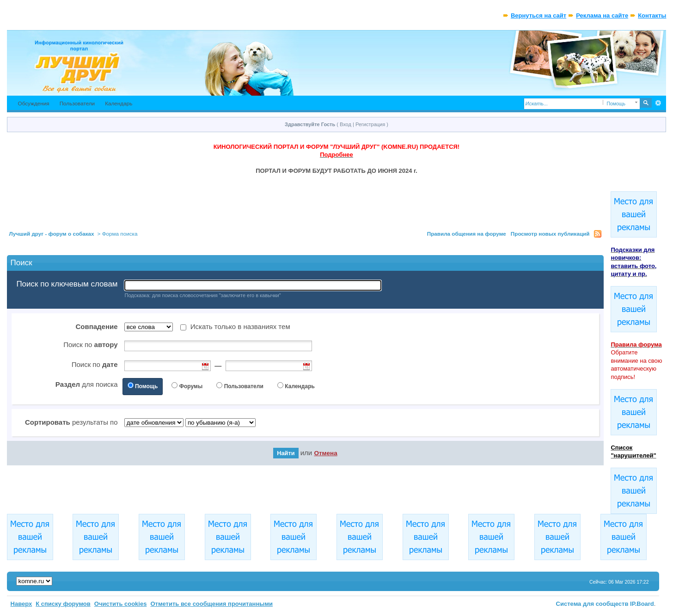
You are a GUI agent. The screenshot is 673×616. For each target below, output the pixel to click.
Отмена (325, 453)
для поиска (87, 384)
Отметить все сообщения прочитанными (211, 604)
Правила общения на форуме (467, 234)
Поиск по (90, 345)
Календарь (119, 103)
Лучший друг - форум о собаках (52, 234)
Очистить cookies (121, 604)
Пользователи (77, 103)
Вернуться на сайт (538, 15)
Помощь (146, 386)
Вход (346, 124)
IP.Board (642, 604)
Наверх (21, 604)
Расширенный (658, 103)
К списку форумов (63, 604)
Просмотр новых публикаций (550, 234)
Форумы (191, 386)
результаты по (71, 422)
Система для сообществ (592, 604)
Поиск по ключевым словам (67, 284)
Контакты (652, 15)
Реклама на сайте (602, 15)
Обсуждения (34, 103)
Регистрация (370, 124)
